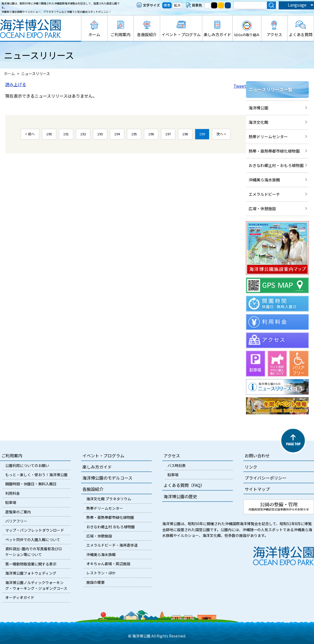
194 (117, 134)
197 (168, 134)
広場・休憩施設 (262, 209)
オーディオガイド (20, 597)
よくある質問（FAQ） (184, 485)
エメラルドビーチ (264, 194)
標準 (167, 5)
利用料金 (13, 493)
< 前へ (30, 134)
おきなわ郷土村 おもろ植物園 (111, 527)
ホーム (94, 34)
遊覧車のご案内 (18, 512)
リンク (251, 467)
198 (185, 134)
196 (151, 134)
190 (49, 134)
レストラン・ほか (101, 573)
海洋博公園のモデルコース (107, 478)
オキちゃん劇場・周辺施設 (108, 564)
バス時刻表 (177, 465)
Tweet (240, 86)
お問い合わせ (257, 456)
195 (134, 134)
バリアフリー (16, 521)
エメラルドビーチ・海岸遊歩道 (112, 545)
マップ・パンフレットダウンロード (35, 530)
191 (66, 134)
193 (100, 134)
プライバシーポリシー (266, 478)
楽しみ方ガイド (217, 34)
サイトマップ (257, 489)
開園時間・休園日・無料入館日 (31, 484)
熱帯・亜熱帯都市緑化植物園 (274, 151)
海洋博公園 (258, 108)
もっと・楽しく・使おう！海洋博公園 (36, 475)
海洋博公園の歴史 (180, 496)
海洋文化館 (258, 122)
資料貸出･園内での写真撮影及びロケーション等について (34, 552)
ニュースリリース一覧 (271, 89)
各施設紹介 (147, 34)
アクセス (274, 34)
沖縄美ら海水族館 (264, 180)
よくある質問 (301, 34)
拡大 (177, 5)
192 (83, 134)
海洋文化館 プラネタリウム (109, 499)
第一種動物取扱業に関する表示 (31, 564)
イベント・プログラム (181, 34)
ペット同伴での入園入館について (33, 540)
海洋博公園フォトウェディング (31, 573)
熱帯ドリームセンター (268, 137)
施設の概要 (96, 582)
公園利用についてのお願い (27, 465)
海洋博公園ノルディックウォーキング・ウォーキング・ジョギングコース (36, 585)
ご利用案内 (120, 34)
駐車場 (11, 502)
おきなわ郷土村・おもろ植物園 (276, 165)
